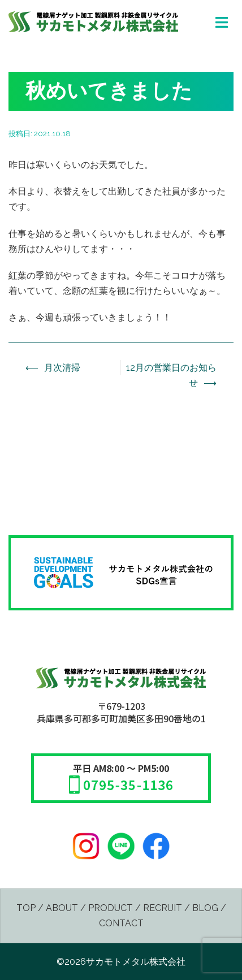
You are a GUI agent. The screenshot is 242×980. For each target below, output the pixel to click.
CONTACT (121, 923)
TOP (26, 908)
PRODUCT (111, 908)
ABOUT (62, 908)
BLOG (205, 908)
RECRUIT (163, 908)
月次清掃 (62, 368)
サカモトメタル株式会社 (136, 962)
